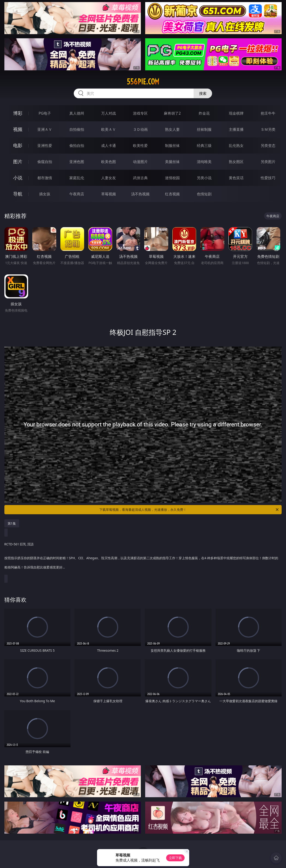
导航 (18, 194)
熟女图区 (236, 162)
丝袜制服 (204, 129)
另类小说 (204, 178)
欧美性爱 (140, 146)
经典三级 (204, 146)
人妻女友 (109, 178)
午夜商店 (77, 194)
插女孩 (45, 194)
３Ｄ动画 (140, 129)
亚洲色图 (77, 162)
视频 (18, 129)
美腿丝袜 (172, 162)
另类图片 (268, 162)
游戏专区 (140, 113)
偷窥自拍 (45, 162)
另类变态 (268, 146)
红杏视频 (172, 194)
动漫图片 (140, 162)
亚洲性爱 (45, 146)
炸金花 (204, 113)
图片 (18, 162)
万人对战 (109, 113)
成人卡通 (109, 146)
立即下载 (175, 858)
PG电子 (45, 113)
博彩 (18, 113)
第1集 (12, 523)
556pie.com (143, 82)
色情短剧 (204, 194)
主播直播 (236, 129)
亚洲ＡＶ (45, 129)
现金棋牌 (236, 113)
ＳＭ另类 (268, 129)
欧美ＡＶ (109, 129)
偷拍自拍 (77, 146)
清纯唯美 (204, 162)
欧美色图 (109, 162)
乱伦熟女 (236, 146)
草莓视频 (109, 194)
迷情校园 (172, 178)
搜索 (203, 93)
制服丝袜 (172, 146)
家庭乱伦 (77, 178)
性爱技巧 (268, 178)
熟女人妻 (172, 129)
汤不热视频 (140, 194)
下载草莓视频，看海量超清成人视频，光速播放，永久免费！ (189, 510)
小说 (18, 178)
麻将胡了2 (172, 113)
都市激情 (45, 178)
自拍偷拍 (77, 129)
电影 (18, 145)
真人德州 (77, 113)
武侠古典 (140, 178)
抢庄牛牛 (268, 113)
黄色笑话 (236, 178)
